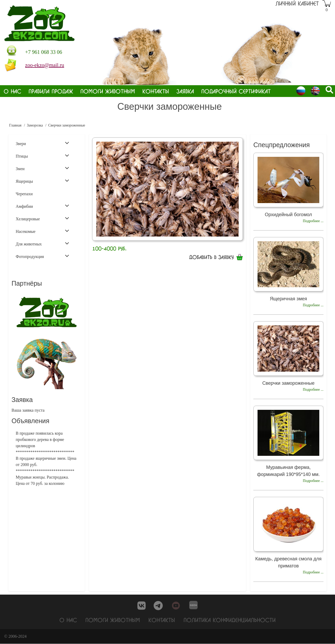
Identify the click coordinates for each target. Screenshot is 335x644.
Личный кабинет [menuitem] (297, 3)
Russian (301, 91)
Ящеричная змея (288, 299)
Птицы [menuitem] (42, 156)
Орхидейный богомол (288, 215)
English (315, 91)
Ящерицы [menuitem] (42, 181)
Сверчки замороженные (288, 383)
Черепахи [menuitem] (24, 194)
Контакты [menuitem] (156, 91)
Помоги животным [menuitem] (108, 91)
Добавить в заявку (211, 257)
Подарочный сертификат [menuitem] (236, 91)
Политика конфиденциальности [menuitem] (230, 620)
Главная (15, 125)
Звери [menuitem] (42, 143)
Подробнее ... (313, 221)
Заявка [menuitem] (185, 91)
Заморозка (35, 125)
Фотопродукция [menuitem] (42, 256)
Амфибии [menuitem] (42, 206)
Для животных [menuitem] (42, 244)
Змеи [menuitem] (42, 168)
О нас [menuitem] (12, 91)
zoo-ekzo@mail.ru (45, 65)
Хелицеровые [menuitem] (42, 218)
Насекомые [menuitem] (42, 231)
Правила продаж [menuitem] (51, 91)
